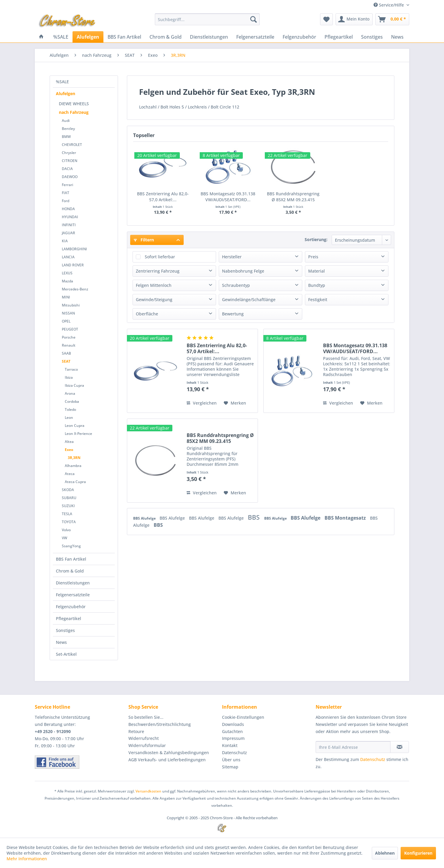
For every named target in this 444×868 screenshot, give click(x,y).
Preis (313, 257)
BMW (66, 137)
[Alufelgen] (88, 37)
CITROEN (70, 161)
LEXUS (67, 273)
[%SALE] (61, 37)
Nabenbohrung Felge (243, 271)
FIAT (66, 193)
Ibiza (69, 377)
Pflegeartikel (69, 618)
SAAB (66, 353)
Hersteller (232, 257)
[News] (397, 37)
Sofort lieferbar (160, 257)
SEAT (66, 361)
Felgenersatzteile (73, 595)
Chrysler (69, 153)
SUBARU (69, 498)
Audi (66, 121)
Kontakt (230, 745)
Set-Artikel (66, 654)
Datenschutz (234, 753)
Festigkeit (318, 299)
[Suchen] (254, 19)
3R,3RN (74, 458)
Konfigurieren (418, 853)
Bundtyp (317, 285)
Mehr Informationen (27, 859)
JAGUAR (69, 233)
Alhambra (73, 466)
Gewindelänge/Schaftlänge (249, 299)
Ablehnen (385, 853)
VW (64, 538)
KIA (65, 241)
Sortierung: (316, 239)
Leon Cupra (75, 426)
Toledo (70, 409)
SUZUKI (68, 506)
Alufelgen (66, 93)
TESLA (67, 514)
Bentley (68, 129)
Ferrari (67, 185)
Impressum (233, 738)
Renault (69, 345)
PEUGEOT (70, 329)
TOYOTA (69, 522)
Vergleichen (202, 403)
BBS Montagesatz (346, 518)
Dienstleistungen (73, 583)
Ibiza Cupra (74, 385)
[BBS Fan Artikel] (124, 37)
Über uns (231, 760)
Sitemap (230, 767)
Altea (69, 442)
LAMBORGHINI (74, 249)
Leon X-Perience (78, 434)
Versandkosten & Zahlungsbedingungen (169, 753)
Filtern (144, 240)
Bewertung (233, 314)
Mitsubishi (71, 305)
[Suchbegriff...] (207, 19)
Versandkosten (148, 791)
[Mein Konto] (354, 19)
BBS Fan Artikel (71, 559)
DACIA (67, 169)
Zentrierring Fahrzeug (158, 271)
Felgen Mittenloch (154, 285)
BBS (255, 517)
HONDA (68, 209)
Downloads (233, 724)
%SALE (62, 82)
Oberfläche (147, 314)
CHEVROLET (72, 145)
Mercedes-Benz (75, 289)
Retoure (136, 731)
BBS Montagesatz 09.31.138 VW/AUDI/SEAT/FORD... (228, 197)
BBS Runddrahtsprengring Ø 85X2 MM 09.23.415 (293, 197)
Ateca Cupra (75, 482)
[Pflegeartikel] (339, 37)
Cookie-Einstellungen (243, 717)
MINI (66, 297)
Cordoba (72, 401)
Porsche (69, 337)
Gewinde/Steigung (154, 299)
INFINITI (69, 225)
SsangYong (71, 546)
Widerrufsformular (147, 745)
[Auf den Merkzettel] (235, 403)
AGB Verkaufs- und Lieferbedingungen (167, 760)
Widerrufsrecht (144, 738)
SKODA (68, 490)
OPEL (66, 321)
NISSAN (68, 313)
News (61, 642)
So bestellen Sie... (146, 717)
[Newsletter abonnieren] (400, 747)
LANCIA (68, 257)
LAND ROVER (73, 265)
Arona (70, 393)
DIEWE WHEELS (74, 104)
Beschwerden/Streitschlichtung (160, 724)
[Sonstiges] (372, 37)
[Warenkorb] (392, 19)
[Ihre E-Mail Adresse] (353, 747)
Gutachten (232, 731)
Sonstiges (65, 630)
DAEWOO (70, 177)
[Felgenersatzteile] (255, 37)
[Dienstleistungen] (209, 37)
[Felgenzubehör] (299, 37)
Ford (66, 201)
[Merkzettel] (326, 19)
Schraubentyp (236, 285)
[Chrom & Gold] (166, 37)
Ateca (70, 474)
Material (317, 271)
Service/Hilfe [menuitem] (389, 5)
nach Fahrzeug (74, 112)
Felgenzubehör (71, 607)
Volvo (66, 530)
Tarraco (71, 369)
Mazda (67, 281)
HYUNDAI (70, 217)
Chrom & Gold (70, 571)
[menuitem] (207, 19)
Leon (69, 418)
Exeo (69, 450)
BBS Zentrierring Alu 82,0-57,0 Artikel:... (163, 197)
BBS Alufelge (145, 518)
